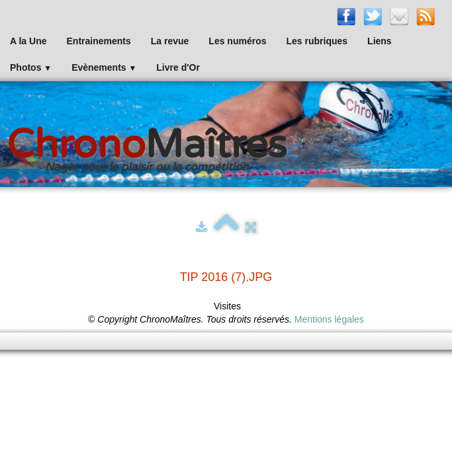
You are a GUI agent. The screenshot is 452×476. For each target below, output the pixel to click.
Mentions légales (329, 319)
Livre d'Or (178, 67)
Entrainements (99, 41)
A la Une (28, 41)
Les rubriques (317, 41)
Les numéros (237, 41)
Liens (380, 41)
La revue (170, 41)
